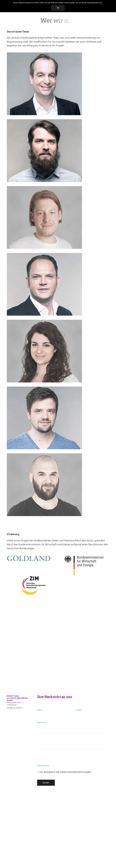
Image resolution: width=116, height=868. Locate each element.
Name (54, 714)
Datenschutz (43, 766)
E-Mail (92, 714)
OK (58, 8)
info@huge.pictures (14, 708)
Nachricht (73, 741)
